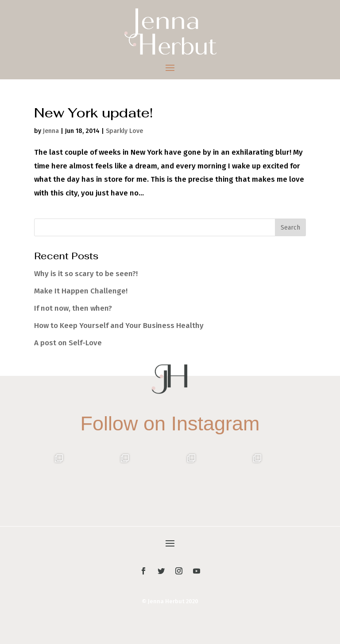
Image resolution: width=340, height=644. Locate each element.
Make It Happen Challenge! (81, 291)
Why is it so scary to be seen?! (86, 274)
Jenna (51, 131)
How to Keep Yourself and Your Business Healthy (119, 326)
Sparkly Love (124, 131)
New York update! (93, 113)
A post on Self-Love (68, 343)
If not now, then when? (73, 308)
